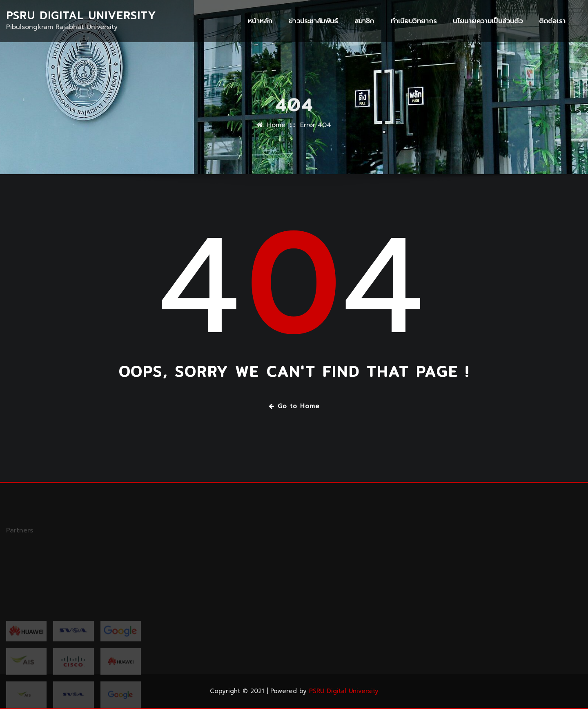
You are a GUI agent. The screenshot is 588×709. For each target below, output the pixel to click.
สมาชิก (364, 21)
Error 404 (316, 132)
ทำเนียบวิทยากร (414, 21)
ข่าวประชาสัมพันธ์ (313, 21)
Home (276, 132)
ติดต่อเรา (552, 21)
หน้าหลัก (260, 21)
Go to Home (294, 406)
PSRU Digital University (81, 16)
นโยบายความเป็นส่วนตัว (488, 21)
